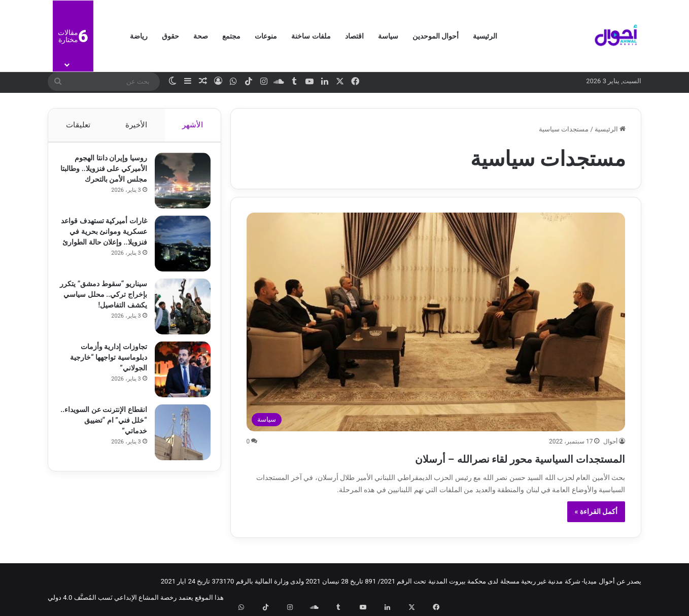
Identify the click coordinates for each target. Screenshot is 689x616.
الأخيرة (136, 125)
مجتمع (231, 36)
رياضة (139, 36)
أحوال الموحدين (436, 36)
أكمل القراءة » (596, 511)
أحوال (610, 441)
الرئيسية (485, 36)
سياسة (388, 36)
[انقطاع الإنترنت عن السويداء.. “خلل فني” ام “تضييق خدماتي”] (178, 437)
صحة (201, 36)
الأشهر (193, 125)
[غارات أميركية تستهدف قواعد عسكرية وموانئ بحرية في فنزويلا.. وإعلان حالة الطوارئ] (178, 249)
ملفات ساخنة (311, 36)
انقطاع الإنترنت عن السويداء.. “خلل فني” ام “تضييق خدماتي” (107, 425)
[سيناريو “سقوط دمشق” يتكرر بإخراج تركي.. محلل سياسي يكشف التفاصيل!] (178, 312)
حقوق (170, 36)
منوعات (266, 36)
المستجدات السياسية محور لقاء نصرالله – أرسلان (471, 457)
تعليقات (78, 125)
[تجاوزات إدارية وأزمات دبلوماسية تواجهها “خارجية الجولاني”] (178, 374)
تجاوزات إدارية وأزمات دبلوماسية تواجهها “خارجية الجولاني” (104, 362)
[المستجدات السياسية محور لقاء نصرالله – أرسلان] (436, 322)
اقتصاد (354, 36)
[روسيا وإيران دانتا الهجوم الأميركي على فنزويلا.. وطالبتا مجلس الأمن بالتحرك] (178, 186)
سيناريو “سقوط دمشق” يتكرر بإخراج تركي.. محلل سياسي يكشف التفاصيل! (104, 299)
